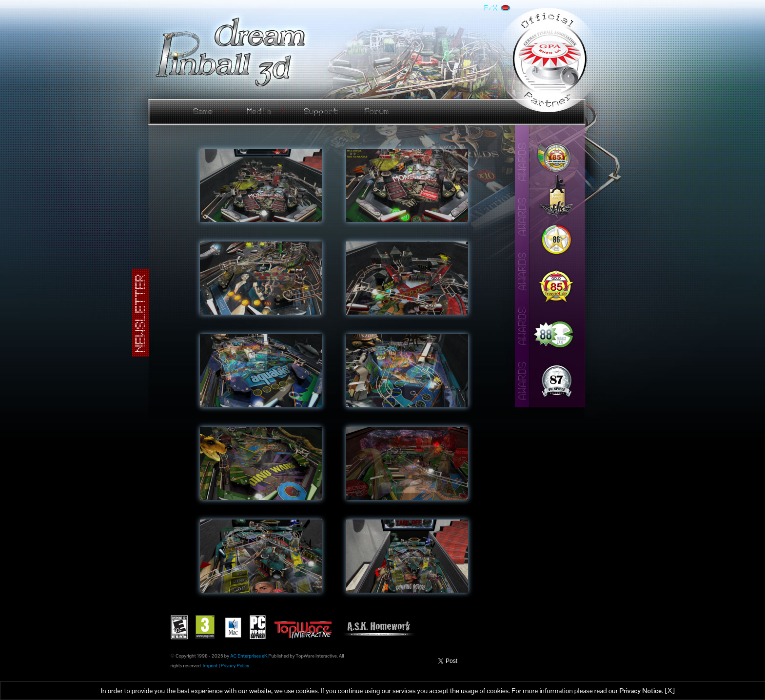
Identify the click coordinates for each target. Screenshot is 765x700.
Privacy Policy (235, 666)
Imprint (210, 666)
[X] (670, 690)
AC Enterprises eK (249, 656)
